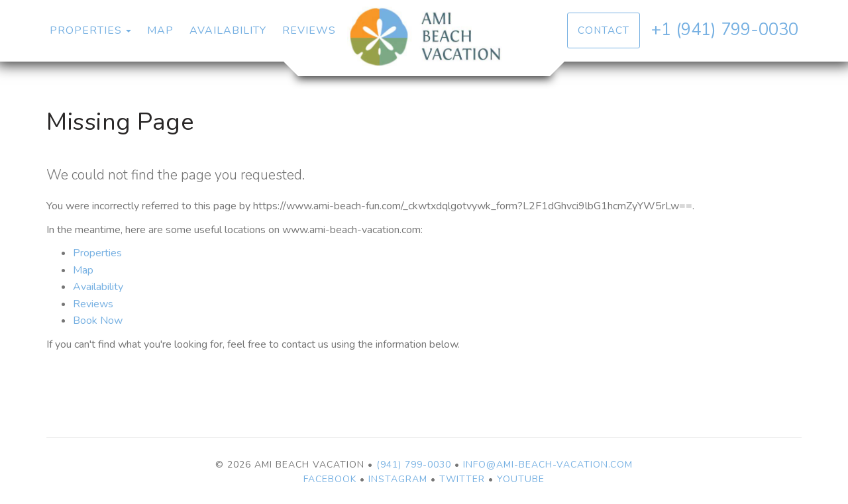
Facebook (330, 479)
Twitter (462, 479)
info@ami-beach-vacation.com (548, 465)
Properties (86, 30)
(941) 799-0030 (414, 465)
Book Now (98, 321)
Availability (228, 30)
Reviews (309, 30)
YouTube (521, 479)
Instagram (398, 479)
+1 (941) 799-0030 (725, 29)
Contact (604, 30)
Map (160, 30)
